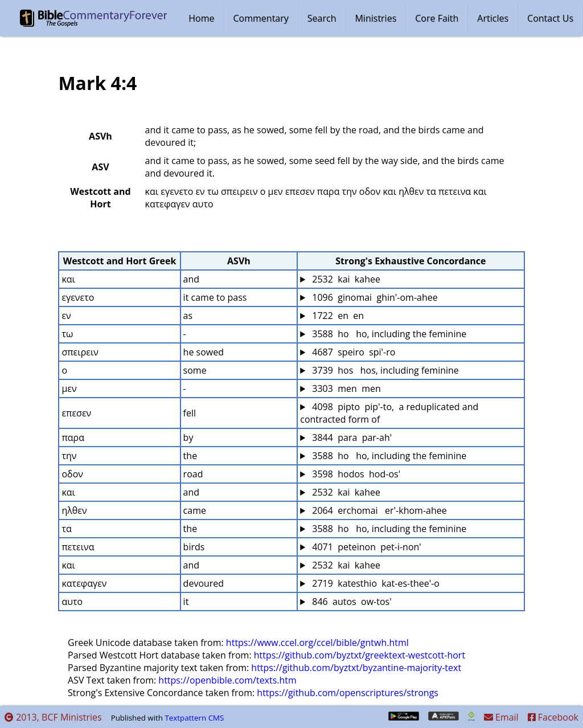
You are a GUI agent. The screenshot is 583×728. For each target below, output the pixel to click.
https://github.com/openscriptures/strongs (348, 693)
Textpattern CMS (194, 718)
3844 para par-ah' (351, 437)
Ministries (375, 18)
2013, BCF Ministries (53, 717)
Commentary (261, 18)
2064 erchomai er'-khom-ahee (378, 510)
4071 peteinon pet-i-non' (366, 547)
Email (501, 717)
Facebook (553, 717)
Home (201, 18)
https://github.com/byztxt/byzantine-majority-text (356, 668)
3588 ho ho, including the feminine (388, 334)
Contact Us (550, 18)
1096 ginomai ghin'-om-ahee (374, 297)
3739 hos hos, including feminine (384, 370)
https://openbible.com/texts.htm (227, 680)
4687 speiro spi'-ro (352, 352)
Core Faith (437, 18)
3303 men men (345, 388)
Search (322, 18)
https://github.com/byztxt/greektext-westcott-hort (360, 655)
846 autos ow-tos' (351, 602)
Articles (493, 18)
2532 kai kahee (345, 279)
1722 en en (337, 316)
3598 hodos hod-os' (355, 474)
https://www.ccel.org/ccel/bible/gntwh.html (317, 643)
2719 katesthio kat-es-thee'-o (375, 583)
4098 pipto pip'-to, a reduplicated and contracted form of (390, 413)
